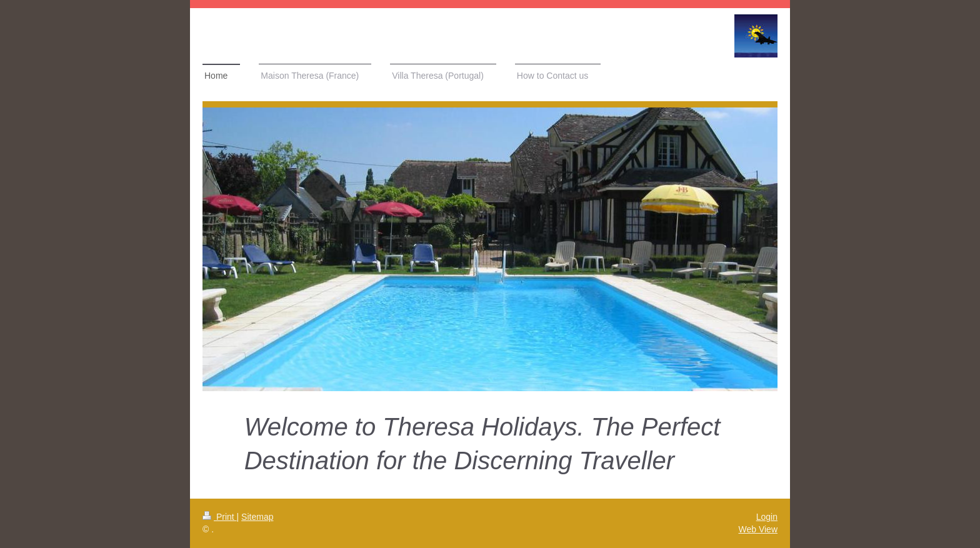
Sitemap (257, 517)
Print (220, 517)
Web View (758, 529)
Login (767, 517)
